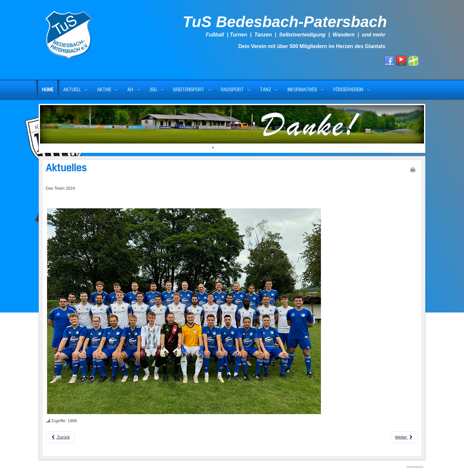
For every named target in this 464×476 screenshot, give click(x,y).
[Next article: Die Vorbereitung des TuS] (404, 437)
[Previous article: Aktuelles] (60, 437)
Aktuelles (66, 168)
